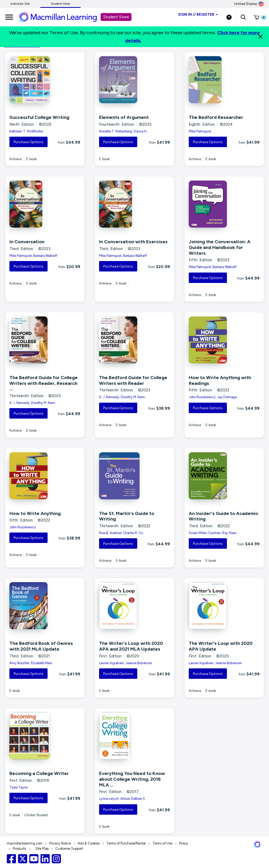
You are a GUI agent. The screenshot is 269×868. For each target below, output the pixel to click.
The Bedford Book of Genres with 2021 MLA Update (41, 646)
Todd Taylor (19, 787)
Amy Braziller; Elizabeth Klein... (32, 663)
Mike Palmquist (200, 131)
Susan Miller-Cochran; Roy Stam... (214, 533)
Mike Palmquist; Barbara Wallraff (33, 256)
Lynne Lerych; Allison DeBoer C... (123, 799)
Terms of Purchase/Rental (126, 843)
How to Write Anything (35, 513)
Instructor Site (20, 4)
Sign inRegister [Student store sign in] (198, 15)
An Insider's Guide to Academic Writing (224, 516)
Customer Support (69, 849)
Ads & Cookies (89, 843)
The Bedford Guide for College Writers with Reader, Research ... (44, 383)
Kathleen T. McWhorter (26, 131)
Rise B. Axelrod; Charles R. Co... (122, 533)
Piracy (184, 843)
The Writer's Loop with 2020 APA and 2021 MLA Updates (131, 646)
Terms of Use (162, 843)
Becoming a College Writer (39, 773)
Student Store (60, 4)
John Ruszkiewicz (23, 527)
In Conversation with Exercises (133, 242)
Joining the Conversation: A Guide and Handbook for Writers (220, 247)
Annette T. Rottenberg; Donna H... (124, 131)
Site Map (42, 849)
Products (19, 849)
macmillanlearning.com (25, 843)
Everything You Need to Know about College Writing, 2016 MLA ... (132, 779)
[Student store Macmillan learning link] (61, 17)
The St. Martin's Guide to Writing (127, 516)
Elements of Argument (124, 117)
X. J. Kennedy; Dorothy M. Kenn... (33, 403)
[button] (243, 17)
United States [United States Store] (249, 4)
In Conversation (27, 242)
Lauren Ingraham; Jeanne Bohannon (126, 663)
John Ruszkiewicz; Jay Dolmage (213, 397)
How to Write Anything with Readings (220, 380)
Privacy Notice (60, 843)
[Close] (260, 37)
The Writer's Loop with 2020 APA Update (221, 646)
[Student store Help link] (229, 17)
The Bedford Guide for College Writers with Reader (133, 380)
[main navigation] (9, 17)
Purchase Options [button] (28, 142)
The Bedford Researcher (216, 117)
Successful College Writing (39, 117)
